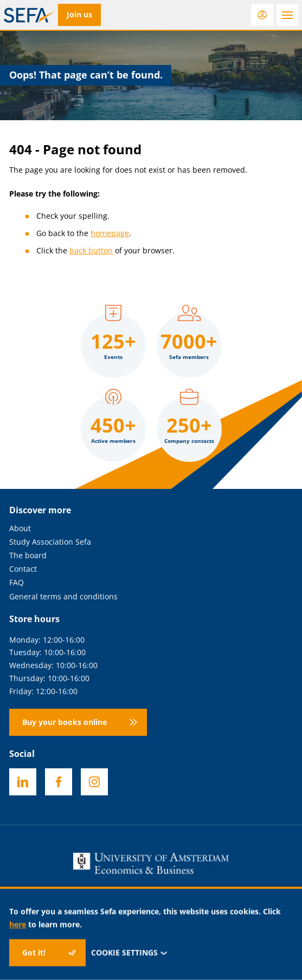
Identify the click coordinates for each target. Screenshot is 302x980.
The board (28, 556)
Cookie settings (129, 952)
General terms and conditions (63, 597)
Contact (23, 569)
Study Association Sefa (50, 542)
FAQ (17, 583)
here (18, 924)
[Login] (262, 15)
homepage (110, 233)
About (20, 529)
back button (91, 250)
